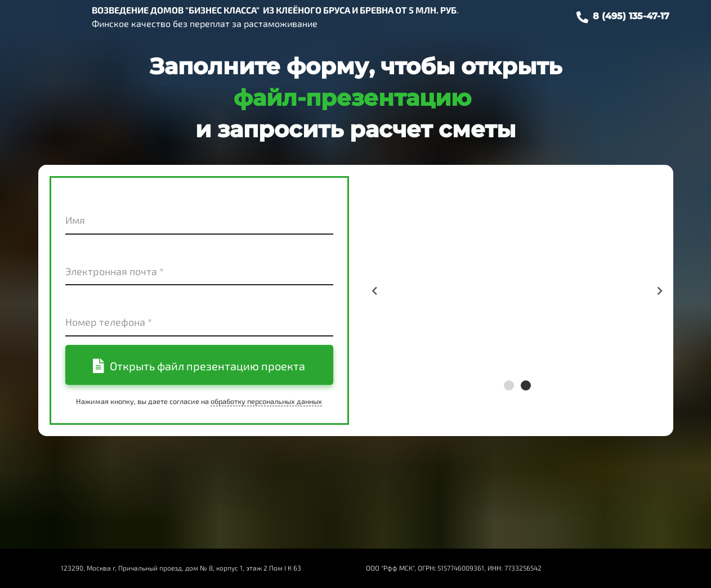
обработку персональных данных (266, 401)
